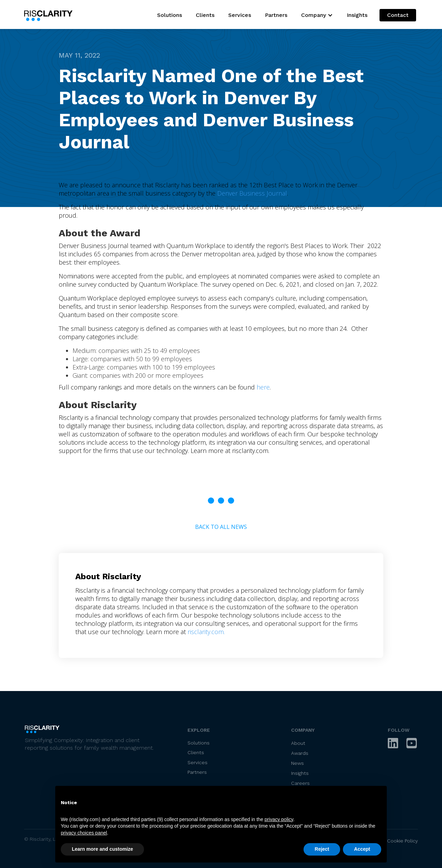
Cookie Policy (402, 841)
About (298, 743)
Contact (398, 15)
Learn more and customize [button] (102, 849)
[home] (50, 14)
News (297, 763)
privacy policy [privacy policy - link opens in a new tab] (279, 819)
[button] (317, 15)
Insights (357, 15)
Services (240, 15)
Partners (276, 15)
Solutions (170, 15)
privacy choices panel (84, 833)
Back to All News (221, 527)
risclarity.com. (206, 632)
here (263, 387)
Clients (205, 15)
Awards (300, 753)
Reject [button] (322, 849)
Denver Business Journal (252, 193)
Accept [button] (362, 849)
